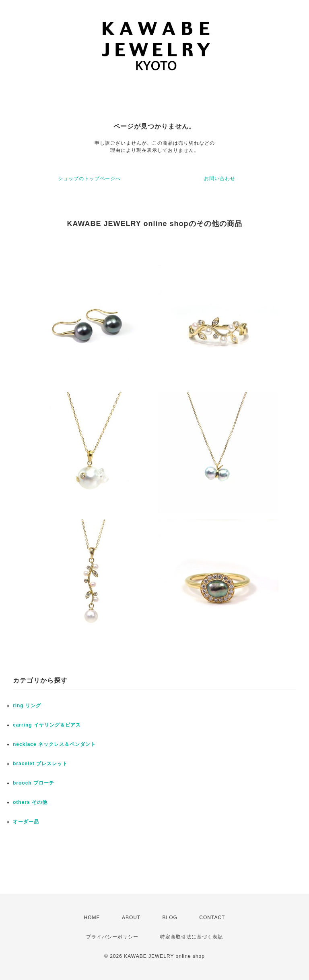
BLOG (170, 918)
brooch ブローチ (34, 783)
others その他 (30, 802)
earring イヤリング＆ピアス (47, 725)
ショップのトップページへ (89, 179)
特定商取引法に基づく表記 (192, 937)
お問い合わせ (220, 179)
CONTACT (212, 918)
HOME (92, 918)
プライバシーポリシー (112, 937)
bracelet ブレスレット (40, 764)
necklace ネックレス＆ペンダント (54, 744)
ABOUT (131, 918)
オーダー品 (26, 822)
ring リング (27, 706)
